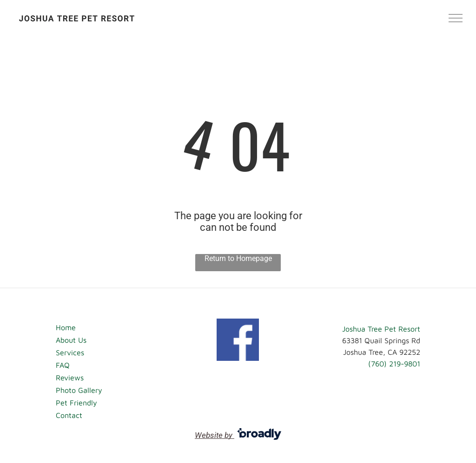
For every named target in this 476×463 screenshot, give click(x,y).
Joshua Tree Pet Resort (381, 329)
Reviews (70, 378)
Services (70, 352)
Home (66, 327)
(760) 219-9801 (394, 364)
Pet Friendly (76, 403)
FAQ (63, 365)
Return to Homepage (238, 258)
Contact (69, 415)
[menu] (456, 18)
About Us (71, 340)
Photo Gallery (79, 390)
